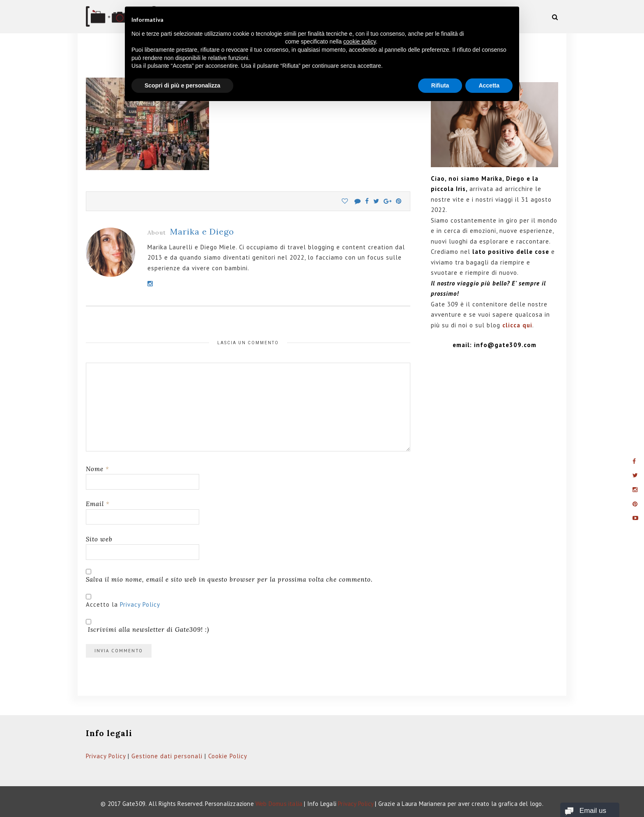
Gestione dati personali (167, 756)
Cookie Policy (228, 756)
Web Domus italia (279, 804)
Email (98, 504)
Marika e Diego (202, 231)
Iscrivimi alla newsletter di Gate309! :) (147, 626)
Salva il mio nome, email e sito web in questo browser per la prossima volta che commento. (229, 579)
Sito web (99, 539)
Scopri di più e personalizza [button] (182, 85)
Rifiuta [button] (440, 85)
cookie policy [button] (360, 41)
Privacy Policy (140, 604)
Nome (98, 469)
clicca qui (517, 325)
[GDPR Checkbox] (89, 597)
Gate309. (135, 804)
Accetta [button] (489, 85)
